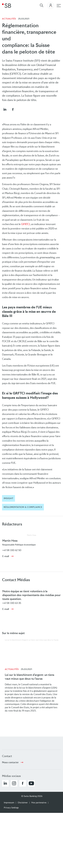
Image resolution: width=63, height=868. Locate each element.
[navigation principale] (59, 6)
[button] (5, 109)
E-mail (6, 556)
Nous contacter (10, 762)
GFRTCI (26, 224)
